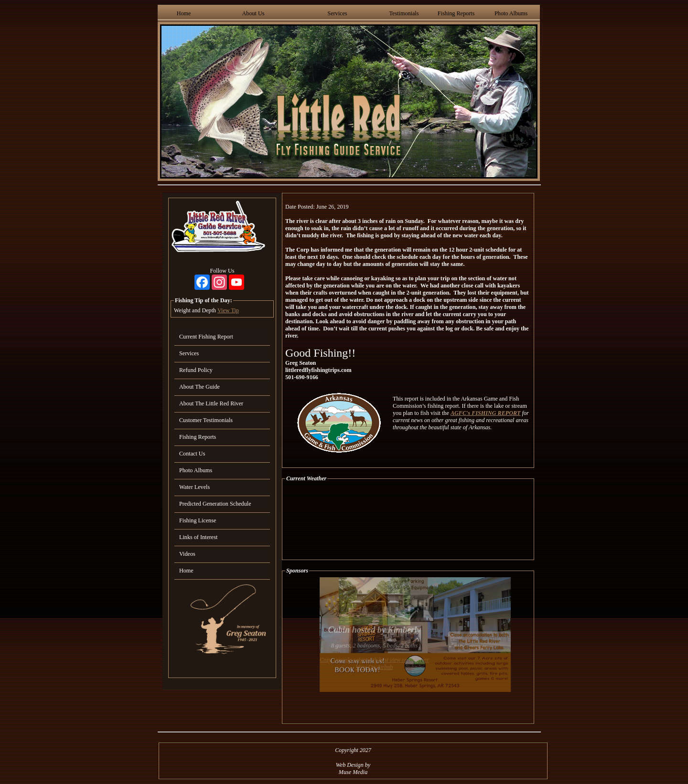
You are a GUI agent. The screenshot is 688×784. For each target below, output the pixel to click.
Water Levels (194, 487)
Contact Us (192, 454)
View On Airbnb (375, 667)
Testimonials (404, 13)
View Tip (228, 310)
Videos (187, 554)
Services (337, 13)
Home (184, 13)
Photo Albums (511, 13)
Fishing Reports (456, 13)
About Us (253, 13)
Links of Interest (198, 537)
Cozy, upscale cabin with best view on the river (374, 660)
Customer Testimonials (206, 420)
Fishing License (198, 520)
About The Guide (199, 387)
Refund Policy (196, 370)
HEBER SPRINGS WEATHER (408, 521)
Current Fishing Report (206, 337)
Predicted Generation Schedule (215, 504)
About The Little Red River (211, 403)
